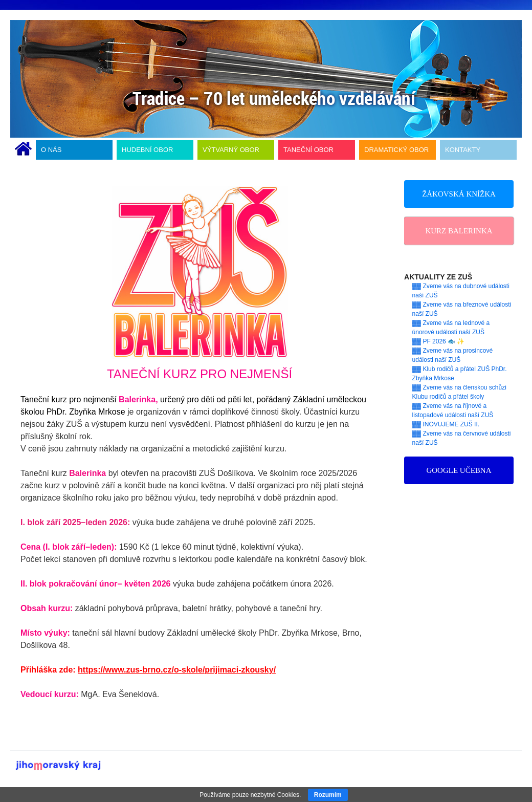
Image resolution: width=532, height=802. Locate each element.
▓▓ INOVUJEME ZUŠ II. (446, 424)
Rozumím (328, 795)
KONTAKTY (463, 150)
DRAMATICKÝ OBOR (396, 150)
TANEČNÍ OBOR (308, 150)
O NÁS (51, 150)
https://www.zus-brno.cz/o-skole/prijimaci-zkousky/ (177, 670)
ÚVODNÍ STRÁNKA (23, 150)
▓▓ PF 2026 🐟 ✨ (439, 341)
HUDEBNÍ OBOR (147, 150)
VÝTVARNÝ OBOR (231, 150)
